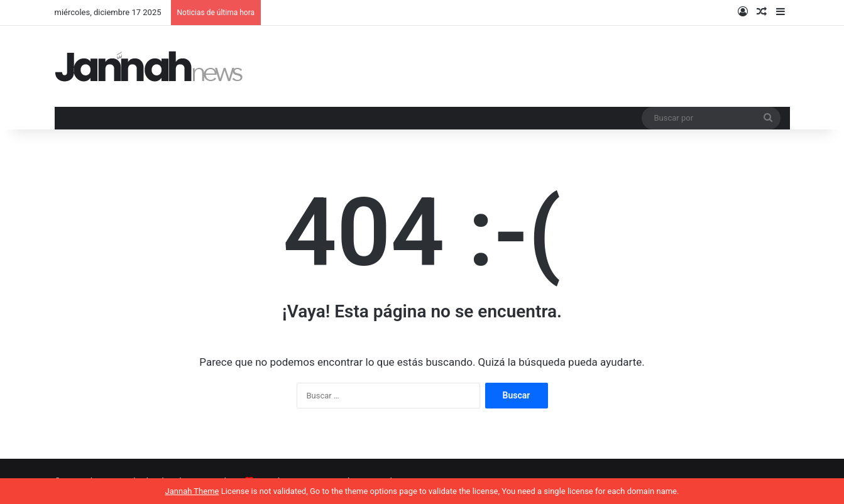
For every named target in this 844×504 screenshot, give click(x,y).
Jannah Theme (192, 491)
